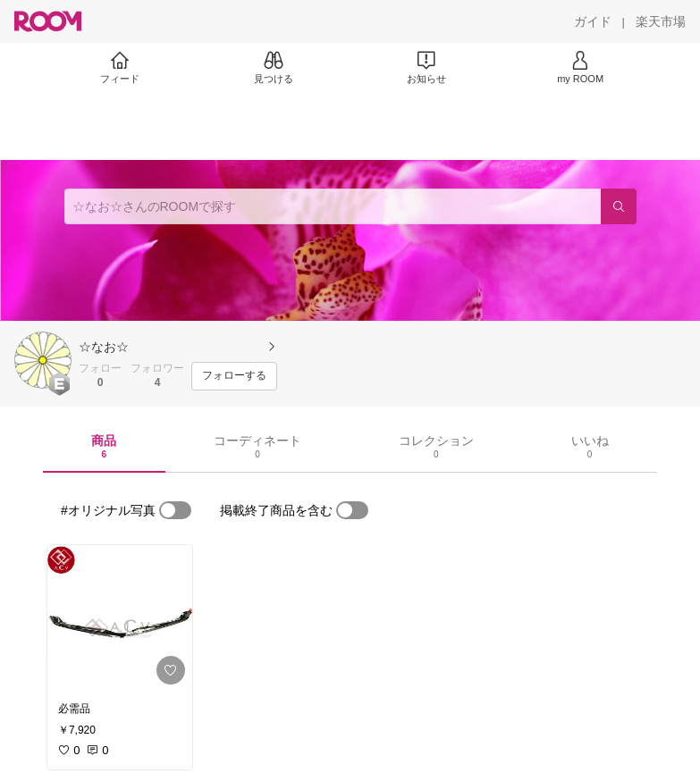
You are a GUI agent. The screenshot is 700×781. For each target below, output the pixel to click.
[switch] (175, 510)
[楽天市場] (661, 21)
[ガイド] (593, 21)
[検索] (619, 206)
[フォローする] (234, 376)
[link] (120, 618)
